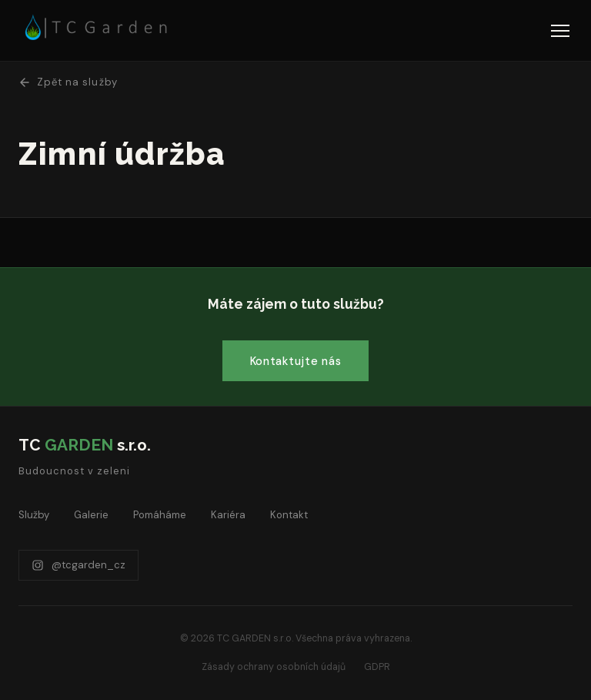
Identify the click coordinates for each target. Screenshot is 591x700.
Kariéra (228, 515)
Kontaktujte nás (296, 361)
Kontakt (289, 515)
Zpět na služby (68, 82)
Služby (34, 515)
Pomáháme (160, 515)
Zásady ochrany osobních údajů (274, 667)
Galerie (91, 515)
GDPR (377, 667)
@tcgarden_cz (78, 565)
